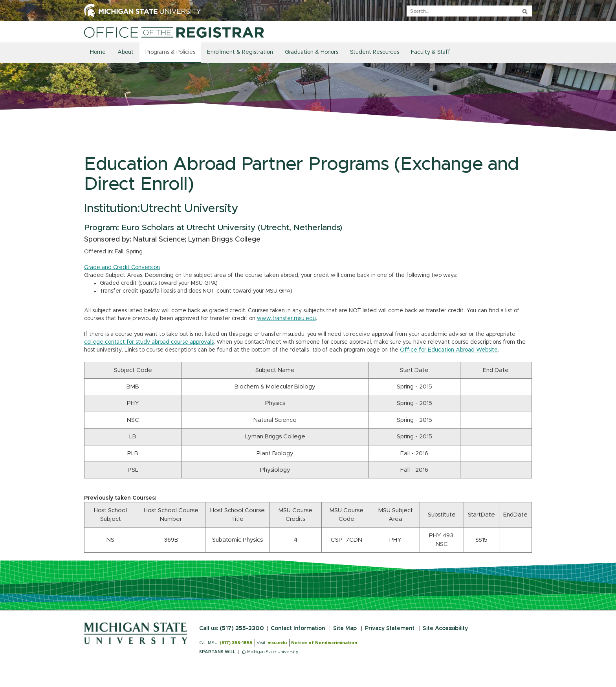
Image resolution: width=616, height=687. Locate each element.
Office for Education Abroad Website (449, 350)
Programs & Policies (170, 52)
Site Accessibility (445, 628)
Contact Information (298, 628)
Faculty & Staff (431, 52)
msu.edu (277, 643)
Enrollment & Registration (240, 52)
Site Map (345, 628)
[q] (469, 11)
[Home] (174, 32)
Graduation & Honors (312, 52)
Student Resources (375, 52)
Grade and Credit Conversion (122, 267)
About (126, 52)
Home (98, 52)
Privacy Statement (390, 628)
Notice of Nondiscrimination (324, 643)
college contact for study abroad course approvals (149, 342)
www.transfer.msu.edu (286, 319)
